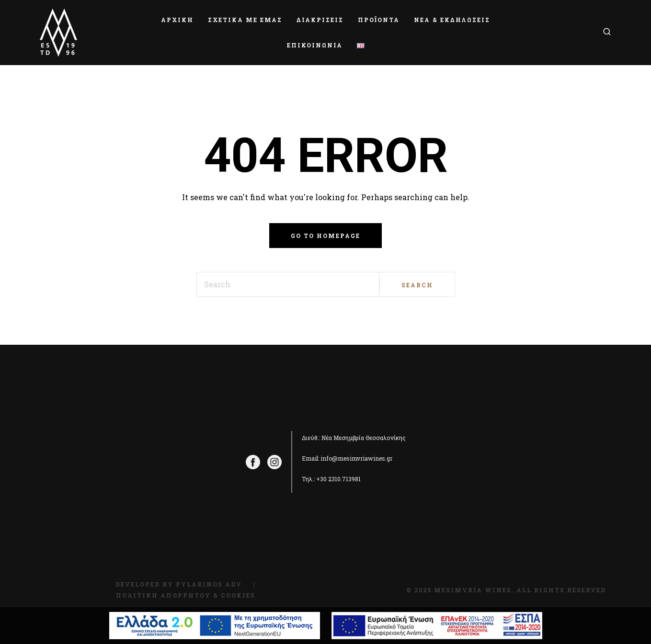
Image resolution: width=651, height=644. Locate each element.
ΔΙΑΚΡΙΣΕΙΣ (320, 20)
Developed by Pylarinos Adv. (180, 584)
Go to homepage (325, 236)
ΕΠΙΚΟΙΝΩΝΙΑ (315, 45)
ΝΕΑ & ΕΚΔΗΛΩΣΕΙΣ (452, 20)
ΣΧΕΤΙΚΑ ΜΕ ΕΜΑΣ (245, 20)
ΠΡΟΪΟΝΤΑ (379, 20)
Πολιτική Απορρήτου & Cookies (186, 595)
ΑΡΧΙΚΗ (177, 20)
